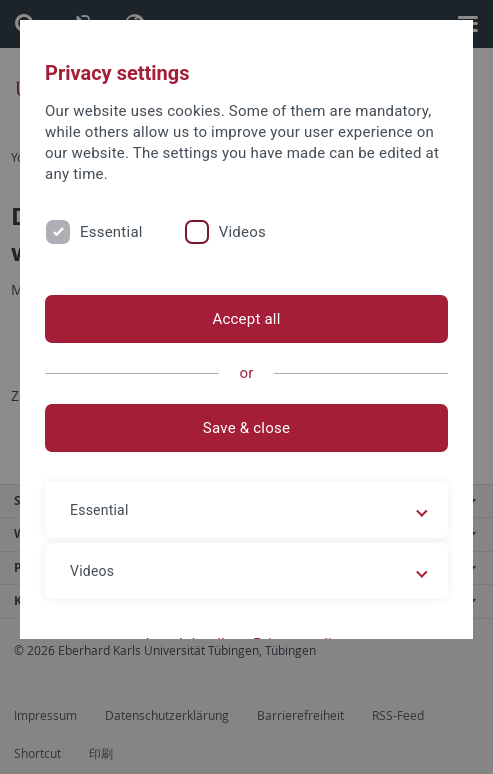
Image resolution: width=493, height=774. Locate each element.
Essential (111, 232)
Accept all (246, 319)
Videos (242, 232)
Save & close (246, 428)
